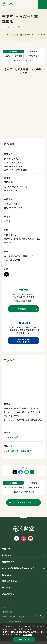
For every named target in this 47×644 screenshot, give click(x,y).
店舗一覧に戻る (24, 505)
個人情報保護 (28, 634)
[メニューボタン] (42, 5)
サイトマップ (6, 610)
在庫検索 (22, 310)
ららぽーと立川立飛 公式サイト (19, 452)
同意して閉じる (24, 639)
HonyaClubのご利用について (23, 342)
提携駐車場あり (11, 438)
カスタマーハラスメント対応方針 (13, 619)
